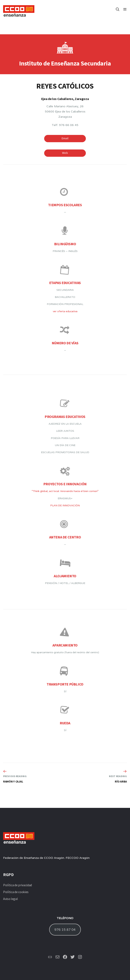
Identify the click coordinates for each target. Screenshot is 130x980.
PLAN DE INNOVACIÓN (65, 502)
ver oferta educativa (65, 297)
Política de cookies (16, 892)
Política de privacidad (17, 885)
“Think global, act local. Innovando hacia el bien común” (65, 493)
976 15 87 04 (65, 929)
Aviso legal (10, 899)
